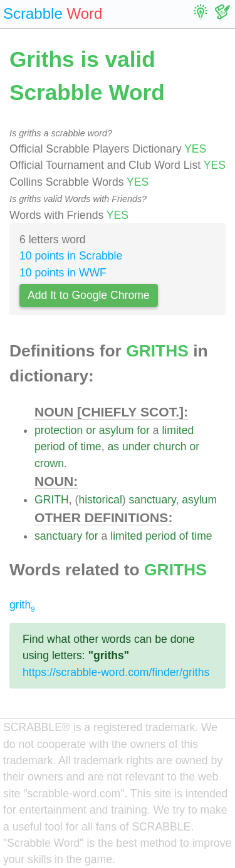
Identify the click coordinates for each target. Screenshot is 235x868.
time (91, 447)
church (170, 447)
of (73, 447)
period (50, 447)
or (91, 430)
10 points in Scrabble (71, 256)
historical (100, 500)
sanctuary (153, 500)
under (136, 447)
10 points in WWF (63, 273)
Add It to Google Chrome (89, 295)
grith (22, 605)
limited (178, 430)
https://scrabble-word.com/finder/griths (116, 672)
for (143, 430)
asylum (117, 430)
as (113, 447)
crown (49, 463)
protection (59, 430)
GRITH (52, 500)
